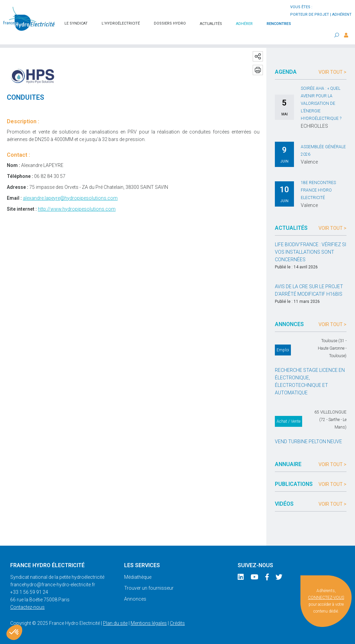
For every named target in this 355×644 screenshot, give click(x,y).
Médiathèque (138, 577)
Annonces (135, 599)
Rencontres (279, 24)
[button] (14, 632)
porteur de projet (310, 15)
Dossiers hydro (170, 23)
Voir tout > (332, 72)
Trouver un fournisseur (149, 588)
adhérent (342, 15)
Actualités (211, 24)
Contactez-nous (27, 607)
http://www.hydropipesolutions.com (77, 209)
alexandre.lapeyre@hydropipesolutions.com (70, 198)
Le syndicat (76, 23)
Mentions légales (149, 623)
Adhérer (244, 24)
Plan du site (115, 623)
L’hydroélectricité (121, 23)
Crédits (177, 623)
